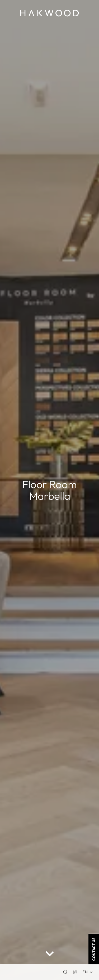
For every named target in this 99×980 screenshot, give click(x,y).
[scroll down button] (50, 954)
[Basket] (75, 972)
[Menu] (9, 972)
